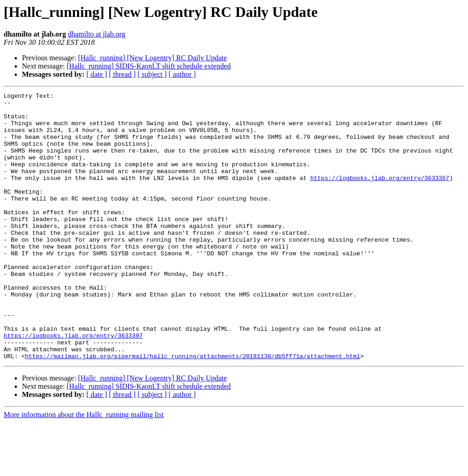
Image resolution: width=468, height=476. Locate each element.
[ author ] (182, 74)
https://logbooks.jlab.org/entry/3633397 (73, 385)
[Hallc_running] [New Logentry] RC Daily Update (153, 58)
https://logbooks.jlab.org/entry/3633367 (380, 196)
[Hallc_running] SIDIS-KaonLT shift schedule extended (149, 66)
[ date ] (97, 74)
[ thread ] (122, 74)
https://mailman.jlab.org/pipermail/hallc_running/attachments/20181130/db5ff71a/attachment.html (193, 409)
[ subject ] (152, 74)
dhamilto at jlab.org (96, 34)
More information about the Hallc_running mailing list (84, 468)
